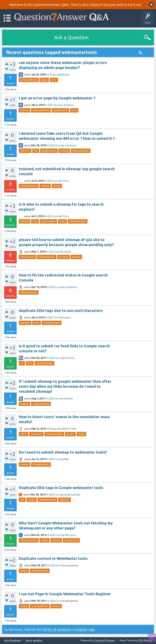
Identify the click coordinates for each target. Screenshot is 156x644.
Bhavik (65, 75)
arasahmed (71, 287)
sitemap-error (27, 257)
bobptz (67, 318)
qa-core (70, 434)
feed (30, 363)
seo (22, 500)
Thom (66, 181)
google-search (60, 110)
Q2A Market (145, 640)
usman (68, 252)
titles (37, 323)
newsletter (36, 434)
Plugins (53, 75)
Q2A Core (53, 105)
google (57, 186)
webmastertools (29, 80)
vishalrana (69, 105)
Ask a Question (71, 37)
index (62, 221)
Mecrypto (70, 535)
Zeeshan (70, 358)
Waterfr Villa (69, 429)
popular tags (85, 629)
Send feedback (13, 641)
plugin (44, 80)
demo (95, 5)
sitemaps (64, 257)
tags (35, 221)
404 (36, 151)
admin (24, 434)
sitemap (24, 110)
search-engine (48, 221)
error (54, 80)
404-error (25, 151)
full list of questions (57, 629)
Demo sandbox (34, 641)
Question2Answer (105, 640)
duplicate (25, 323)
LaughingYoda (72, 495)
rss (22, 363)
